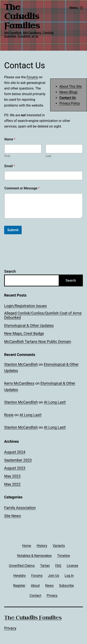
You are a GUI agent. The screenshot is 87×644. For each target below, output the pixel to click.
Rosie (9, 415)
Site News (12, 516)
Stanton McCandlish (21, 364)
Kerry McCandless (19, 383)
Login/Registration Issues (25, 306)
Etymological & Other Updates (29, 326)
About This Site (71, 86)
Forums (32, 77)
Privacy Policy (70, 103)
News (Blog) (68, 92)
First (7, 156)
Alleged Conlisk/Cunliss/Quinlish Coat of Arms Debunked (43, 315)
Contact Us (68, 98)
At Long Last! (55, 402)
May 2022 (12, 484)
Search (10, 271)
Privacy (10, 628)
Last (48, 156)
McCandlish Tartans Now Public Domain (38, 342)
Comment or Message (22, 188)
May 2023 (12, 476)
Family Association (20, 508)
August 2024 (15, 452)
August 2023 (15, 468)
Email (10, 166)
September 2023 (18, 460)
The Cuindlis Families (22, 16)
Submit (13, 230)
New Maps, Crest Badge (24, 333)
